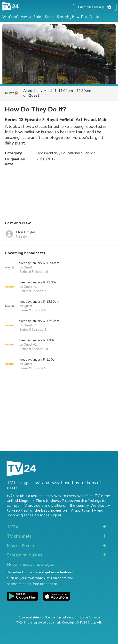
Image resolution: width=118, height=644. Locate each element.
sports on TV (85, 510)
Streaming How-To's (72, 17)
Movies (26, 17)
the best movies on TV (54, 510)
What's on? (10, 17)
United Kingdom (68, 617)
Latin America (91, 617)
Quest (34, 96)
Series (38, 17)
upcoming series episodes (28, 515)
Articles (95, 17)
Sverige (50, 617)
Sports (50, 17)
